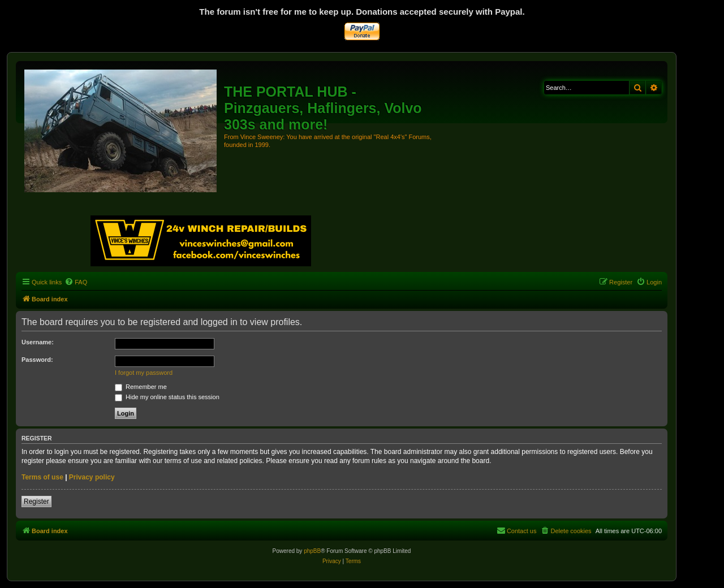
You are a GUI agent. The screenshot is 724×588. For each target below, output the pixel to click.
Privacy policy (92, 477)
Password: (37, 360)
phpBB (312, 551)
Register (36, 501)
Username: (38, 342)
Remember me (141, 387)
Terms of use (42, 477)
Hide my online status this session (167, 397)
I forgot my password (144, 373)
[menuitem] (76, 282)
